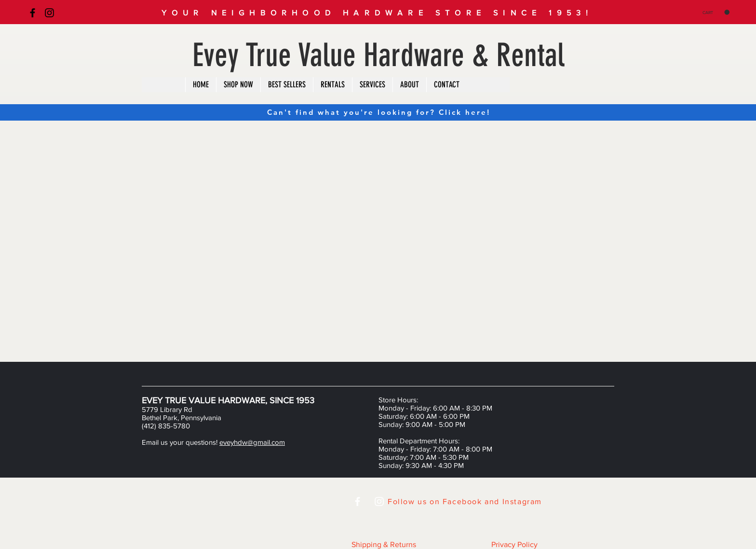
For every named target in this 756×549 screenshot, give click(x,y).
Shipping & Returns (384, 544)
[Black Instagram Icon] (49, 13)
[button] (716, 12)
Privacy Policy (514, 544)
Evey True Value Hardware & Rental (378, 55)
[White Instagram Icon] (379, 501)
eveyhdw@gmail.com (252, 442)
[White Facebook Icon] (358, 501)
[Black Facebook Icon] (33, 13)
